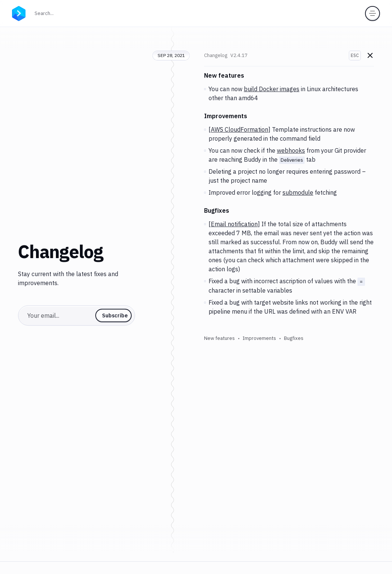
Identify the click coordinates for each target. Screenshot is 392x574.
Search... (60, 13)
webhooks (291, 150)
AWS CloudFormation (240, 129)
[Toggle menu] (372, 14)
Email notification (234, 224)
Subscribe (115, 316)
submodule (298, 192)
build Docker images (272, 89)
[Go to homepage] (19, 13)
